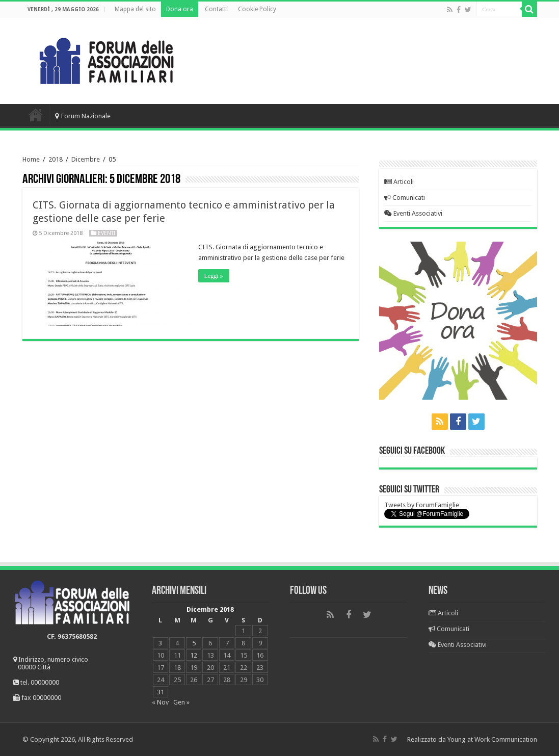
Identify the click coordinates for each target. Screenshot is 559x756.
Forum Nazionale (83, 116)
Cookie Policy (257, 9)
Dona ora (180, 9)
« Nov (160, 702)
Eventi (107, 233)
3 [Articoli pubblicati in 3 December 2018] (160, 643)
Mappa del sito (135, 9)
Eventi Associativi (413, 213)
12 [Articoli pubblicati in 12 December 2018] (194, 655)
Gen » (181, 702)
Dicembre (86, 159)
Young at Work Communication (492, 739)
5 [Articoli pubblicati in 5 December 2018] (194, 643)
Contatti (216, 9)
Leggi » (214, 276)
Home (36, 115)
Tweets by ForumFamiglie (422, 505)
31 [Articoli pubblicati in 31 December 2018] (161, 692)
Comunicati (405, 198)
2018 (56, 159)
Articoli (399, 182)
